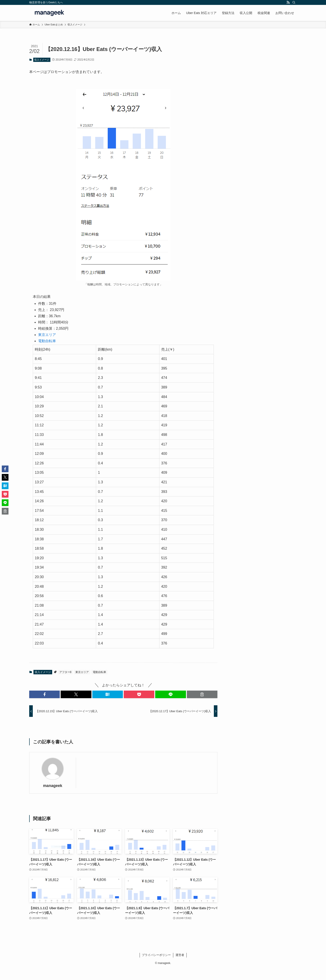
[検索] (294, 2)
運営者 (180, 955)
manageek (53, 786)
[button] (44, 694)
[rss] (288, 2)
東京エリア (47, 335)
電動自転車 (47, 341)
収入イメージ (42, 60)
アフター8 (65, 672)
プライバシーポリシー (156, 955)
